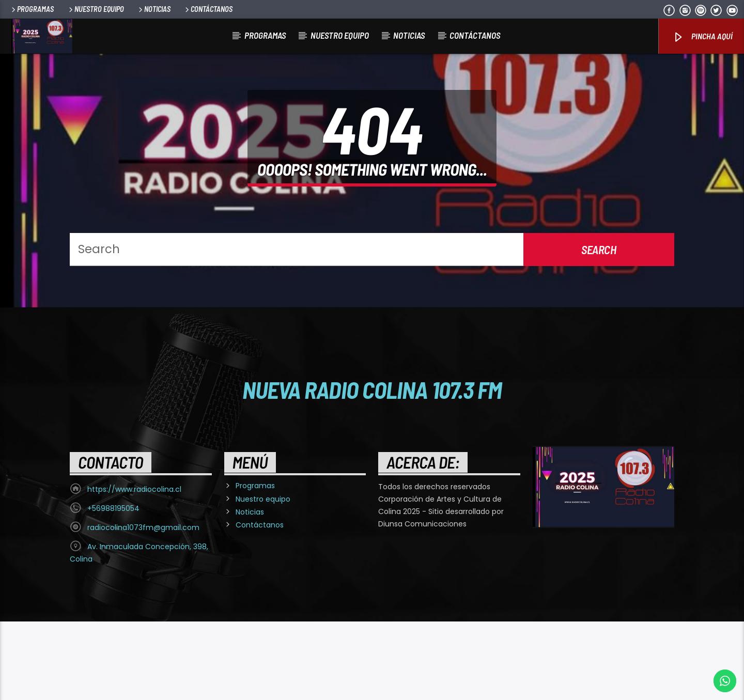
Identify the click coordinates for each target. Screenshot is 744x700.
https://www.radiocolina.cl (134, 568)
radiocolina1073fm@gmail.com (143, 606)
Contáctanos (208, 9)
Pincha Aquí (702, 37)
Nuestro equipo (96, 9)
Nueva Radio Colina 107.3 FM (372, 468)
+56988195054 (113, 587)
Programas (32, 9)
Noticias (154, 9)
